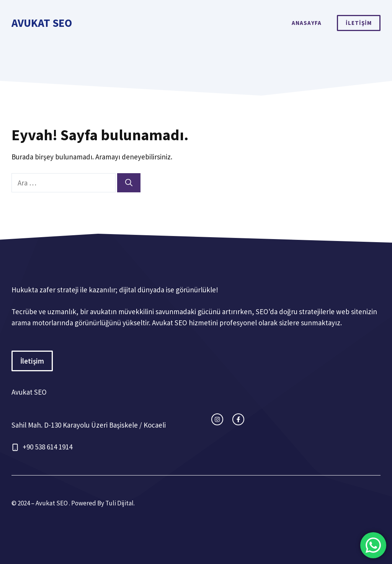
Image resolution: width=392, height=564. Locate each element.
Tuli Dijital (119, 503)
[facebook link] (238, 419)
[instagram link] (217, 419)
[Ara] (129, 183)
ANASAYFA (307, 23)
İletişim (32, 361)
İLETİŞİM (359, 23)
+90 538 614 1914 (47, 447)
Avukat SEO (42, 23)
